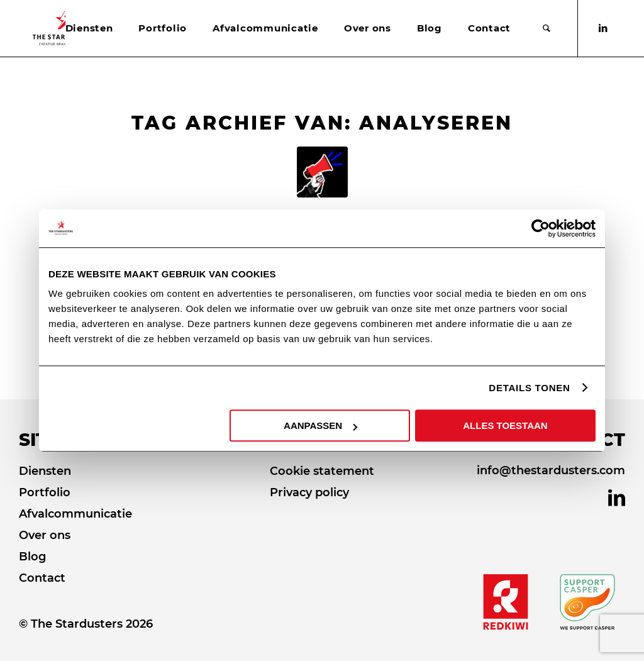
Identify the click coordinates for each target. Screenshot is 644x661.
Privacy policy (309, 492)
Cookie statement (322, 471)
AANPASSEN (320, 425)
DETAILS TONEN (529, 388)
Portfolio (45, 492)
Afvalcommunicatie (75, 514)
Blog (32, 557)
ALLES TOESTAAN (505, 425)
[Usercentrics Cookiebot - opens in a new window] (541, 228)
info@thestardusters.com (551, 470)
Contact (42, 578)
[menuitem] (89, 28)
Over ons (45, 535)
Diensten (45, 471)
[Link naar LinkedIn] (603, 28)
